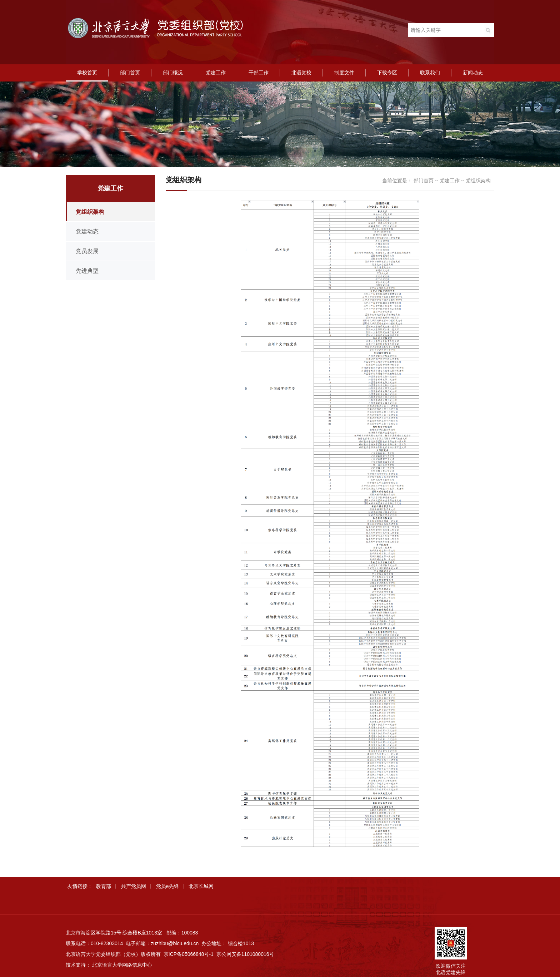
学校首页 (87, 73)
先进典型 (87, 271)
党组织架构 (90, 212)
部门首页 (130, 73)
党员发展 (87, 251)
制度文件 (344, 73)
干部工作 (259, 73)
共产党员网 (134, 886)
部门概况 (173, 73)
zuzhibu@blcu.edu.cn (175, 943)
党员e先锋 (167, 886)
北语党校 (301, 73)
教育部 (104, 886)
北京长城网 (201, 886)
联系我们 (430, 73)
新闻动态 (473, 73)
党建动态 (87, 231)
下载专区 (387, 73)
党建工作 (216, 73)
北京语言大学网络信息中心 (122, 965)
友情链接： (80, 886)
